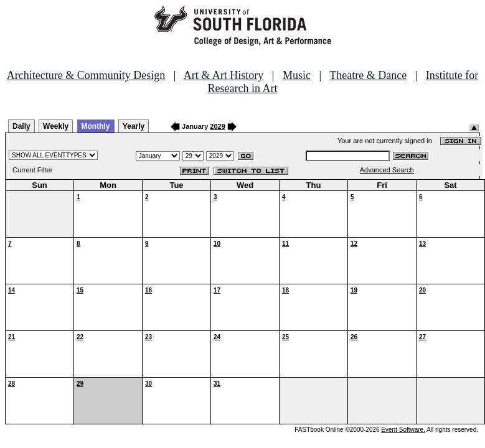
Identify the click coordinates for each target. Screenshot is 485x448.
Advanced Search (387, 170)
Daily (21, 126)
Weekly (56, 126)
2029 (217, 126)
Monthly (96, 126)
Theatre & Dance (368, 75)
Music (297, 75)
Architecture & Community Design (86, 75)
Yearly (134, 126)
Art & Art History (224, 75)
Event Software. (403, 430)
